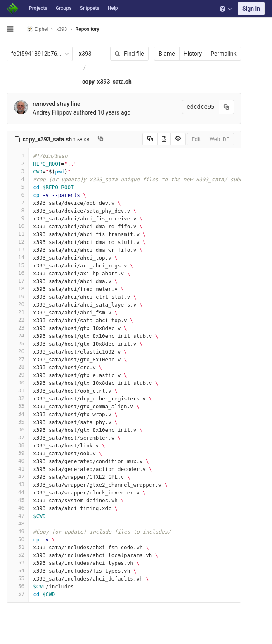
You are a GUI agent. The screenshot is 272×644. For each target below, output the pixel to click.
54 (18, 570)
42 (18, 477)
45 (18, 500)
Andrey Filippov (52, 112)
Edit (195, 139)
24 (18, 336)
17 (18, 281)
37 (18, 437)
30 (18, 383)
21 (18, 312)
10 (18, 226)
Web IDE (218, 139)
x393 (85, 54)
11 (18, 234)
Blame (166, 54)
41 (18, 469)
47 (18, 516)
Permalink (222, 54)
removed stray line (56, 104)
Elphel (37, 29)
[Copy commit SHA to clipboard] (225, 107)
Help (113, 8)
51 (18, 547)
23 (18, 328)
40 (18, 461)
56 (18, 586)
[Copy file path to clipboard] (101, 139)
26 (18, 351)
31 (18, 390)
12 (18, 242)
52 (18, 555)
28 (18, 367)
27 (18, 359)
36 (18, 430)
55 (18, 578)
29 (18, 375)
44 (18, 492)
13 (18, 249)
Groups (64, 8)
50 (18, 539)
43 (18, 484)
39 (18, 453)
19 (18, 296)
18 (18, 289)
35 (18, 422)
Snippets (89, 8)
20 (18, 304)
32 (18, 398)
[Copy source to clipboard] (149, 139)
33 (18, 406)
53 (18, 563)
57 (18, 594)
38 (18, 445)
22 (18, 320)
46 (18, 508)
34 (18, 414)
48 (18, 523)
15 (18, 265)
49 (18, 531)
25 (18, 343)
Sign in (251, 9)
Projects (38, 8)
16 (18, 273)
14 (18, 257)
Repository (88, 29)
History (192, 54)
